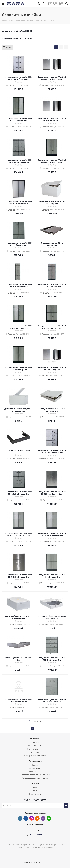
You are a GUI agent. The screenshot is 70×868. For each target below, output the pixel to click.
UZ (34, 835)
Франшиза (35, 752)
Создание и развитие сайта (32, 862)
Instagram (32, 818)
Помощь (35, 765)
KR (37, 835)
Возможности (35, 794)
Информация (35, 761)
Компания (35, 738)
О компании (35, 742)
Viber (43, 818)
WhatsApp (49, 818)
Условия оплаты (35, 768)
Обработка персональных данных (35, 775)
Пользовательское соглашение (35, 778)
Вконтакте (20, 818)
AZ (42, 835)
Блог (35, 787)
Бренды (35, 791)
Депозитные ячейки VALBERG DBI (17, 38)
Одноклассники (37, 818)
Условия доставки (35, 771)
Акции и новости (35, 746)
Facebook (26, 818)
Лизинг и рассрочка (35, 749)
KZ (31, 835)
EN (39, 835)
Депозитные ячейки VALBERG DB (17, 31)
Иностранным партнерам (35, 755)
